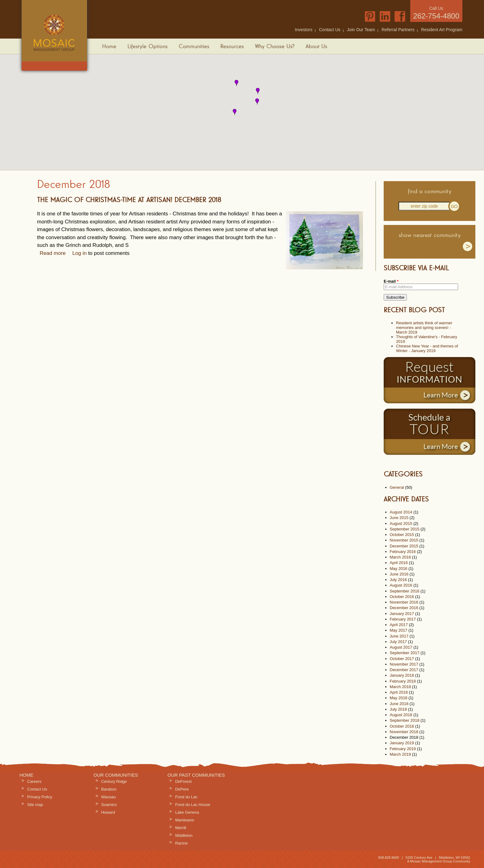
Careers (34, 781)
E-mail (391, 281)
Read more (53, 253)
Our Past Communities (196, 775)
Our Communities (116, 775)
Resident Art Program (442, 30)
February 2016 (403, 552)
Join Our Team (361, 30)
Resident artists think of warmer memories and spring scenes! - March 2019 (424, 328)
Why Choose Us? (275, 47)
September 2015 (405, 529)
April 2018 (399, 692)
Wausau (108, 797)
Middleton (184, 835)
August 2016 (401, 585)
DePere (182, 789)
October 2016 (402, 597)
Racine (181, 843)
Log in (79, 253)
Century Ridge (114, 781)
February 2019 (403, 749)
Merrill (180, 828)
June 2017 (399, 636)
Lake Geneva (187, 812)
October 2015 (402, 535)
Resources (232, 47)
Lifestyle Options (148, 47)
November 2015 (404, 540)
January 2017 (402, 614)
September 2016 (405, 591)
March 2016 (401, 557)
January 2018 (402, 675)
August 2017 (401, 647)
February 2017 (403, 619)
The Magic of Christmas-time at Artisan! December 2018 (129, 200)
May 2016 (399, 569)
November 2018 (404, 732)
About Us (316, 47)
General (397, 487)
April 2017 (399, 625)
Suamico (109, 805)
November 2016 (404, 602)
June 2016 (399, 574)
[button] (236, 83)
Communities (194, 47)
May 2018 (399, 698)
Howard (108, 812)
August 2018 (401, 715)
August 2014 (401, 512)
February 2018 (403, 681)
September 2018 (405, 720)
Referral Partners (398, 30)
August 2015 (401, 523)
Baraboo (109, 789)
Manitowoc (185, 820)
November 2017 (404, 664)
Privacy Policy (40, 797)
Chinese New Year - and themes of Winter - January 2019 (427, 348)
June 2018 (399, 704)
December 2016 (404, 608)
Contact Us (330, 30)
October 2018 (402, 726)
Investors (304, 30)
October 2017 (402, 659)
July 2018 (398, 709)
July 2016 (398, 580)
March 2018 (401, 687)
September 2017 (405, 653)
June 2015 (399, 518)
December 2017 (404, 670)
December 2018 (404, 737)
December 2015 (404, 546)
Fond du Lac (186, 797)
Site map (35, 805)
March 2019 (401, 754)
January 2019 (402, 743)
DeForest (183, 781)
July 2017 (398, 642)
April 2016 (399, 563)
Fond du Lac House (192, 805)
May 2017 (399, 630)
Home (109, 47)
